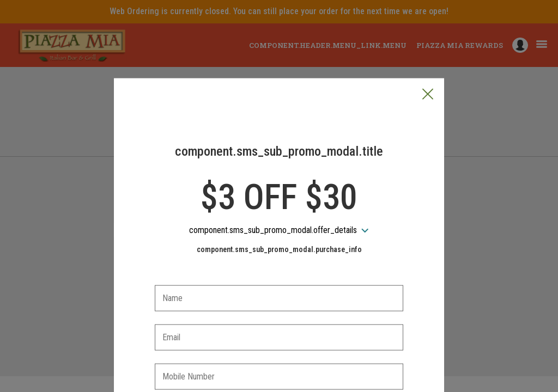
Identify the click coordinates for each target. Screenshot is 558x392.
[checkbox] (279, 358)
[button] (428, 44)
